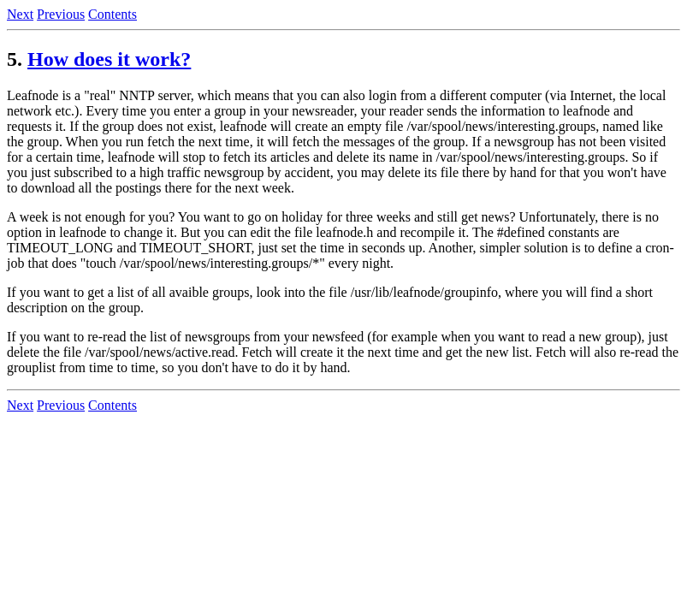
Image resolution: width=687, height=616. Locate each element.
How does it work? (109, 59)
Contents (113, 14)
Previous (61, 14)
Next (20, 14)
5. (15, 59)
